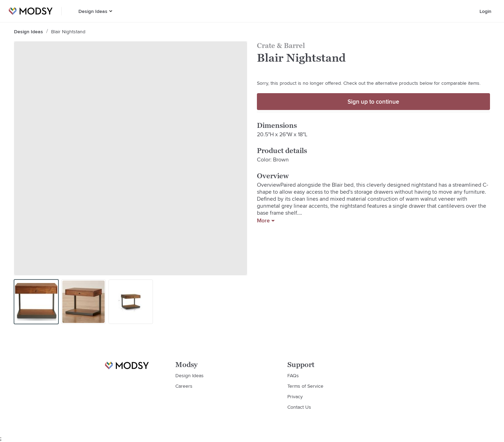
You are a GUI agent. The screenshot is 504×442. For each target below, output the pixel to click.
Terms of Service (305, 386)
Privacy (295, 396)
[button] (111, 11)
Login (485, 11)
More (266, 221)
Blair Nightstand (68, 32)
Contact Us (299, 407)
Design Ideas (93, 11)
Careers (184, 386)
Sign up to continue (373, 102)
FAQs (293, 375)
